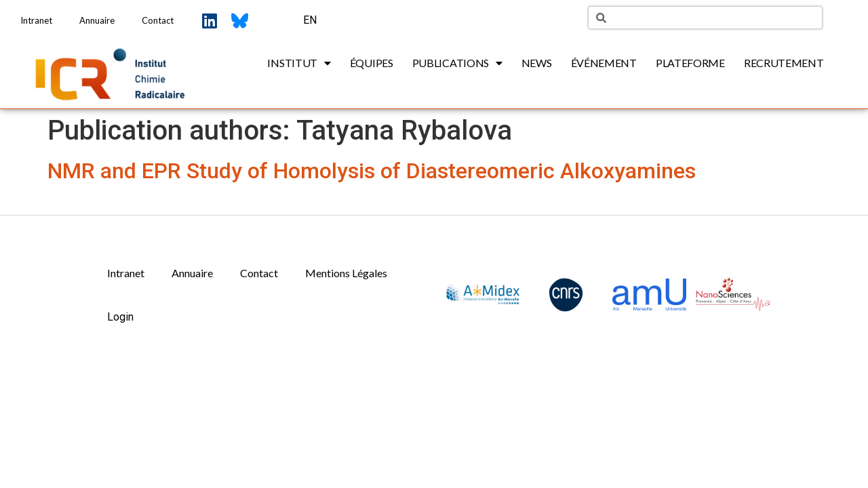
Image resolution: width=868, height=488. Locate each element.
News (537, 63)
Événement (604, 63)
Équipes (372, 63)
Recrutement (784, 63)
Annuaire (97, 20)
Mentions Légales (346, 273)
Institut (299, 63)
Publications (457, 63)
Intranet (36, 20)
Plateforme (690, 63)
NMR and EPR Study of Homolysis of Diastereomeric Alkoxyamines (372, 171)
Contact (158, 20)
